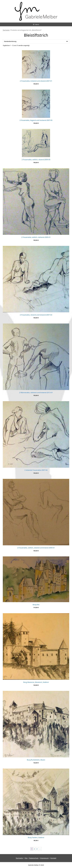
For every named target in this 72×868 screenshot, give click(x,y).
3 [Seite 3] (37, 849)
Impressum (44, 858)
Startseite (6, 30)
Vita (26, 858)
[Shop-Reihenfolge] (36, 41)
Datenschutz (34, 858)
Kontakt (53, 858)
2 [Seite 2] (34, 849)
